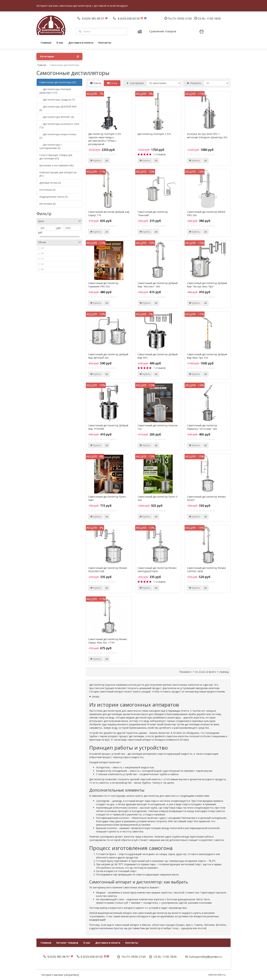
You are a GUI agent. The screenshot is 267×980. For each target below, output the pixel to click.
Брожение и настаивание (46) (56, 165)
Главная (46, 43)
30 (42, 269)
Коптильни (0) (47, 190)
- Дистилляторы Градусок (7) (57, 100)
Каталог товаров (67, 943)
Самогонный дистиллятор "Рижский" (153, 213)
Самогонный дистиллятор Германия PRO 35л (103, 285)
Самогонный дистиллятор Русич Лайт (107, 498)
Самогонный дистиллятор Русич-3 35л (157, 498)
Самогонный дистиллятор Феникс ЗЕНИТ (207, 498)
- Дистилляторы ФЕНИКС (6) (57, 117)
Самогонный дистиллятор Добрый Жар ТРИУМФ (108, 427)
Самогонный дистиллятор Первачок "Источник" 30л (202, 427)
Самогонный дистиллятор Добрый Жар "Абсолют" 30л (158, 285)
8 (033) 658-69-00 (129, 19)
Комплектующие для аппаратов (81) (58, 174)
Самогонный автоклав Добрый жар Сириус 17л (109, 213)
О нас (60, 43)
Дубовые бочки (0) (50, 183)
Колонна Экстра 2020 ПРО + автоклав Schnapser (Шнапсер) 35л (207, 136)
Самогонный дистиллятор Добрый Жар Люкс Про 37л (207, 356)
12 (42, 259)
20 (42, 264)
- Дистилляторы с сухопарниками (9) (51, 146)
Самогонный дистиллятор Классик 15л (158, 427)
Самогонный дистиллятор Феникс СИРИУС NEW (207, 570)
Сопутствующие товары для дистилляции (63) (56, 157)
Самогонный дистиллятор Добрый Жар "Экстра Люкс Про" (207, 285)
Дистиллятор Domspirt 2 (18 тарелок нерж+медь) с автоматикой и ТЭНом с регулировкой (104, 139)
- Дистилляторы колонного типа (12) (59, 126)
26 (42, 248)
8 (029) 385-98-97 (93, 19)
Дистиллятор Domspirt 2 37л (154, 134)
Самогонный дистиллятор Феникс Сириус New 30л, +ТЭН (108, 641)
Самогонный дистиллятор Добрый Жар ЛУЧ (158, 356)
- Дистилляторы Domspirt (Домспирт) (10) (55, 91)
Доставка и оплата (81, 43)
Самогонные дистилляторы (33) (58, 82)
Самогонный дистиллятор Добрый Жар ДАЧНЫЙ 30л (108, 356)
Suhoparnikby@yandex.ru (205, 957)
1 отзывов (159, 154)
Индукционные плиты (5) (54, 197)
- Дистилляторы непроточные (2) (58, 136)
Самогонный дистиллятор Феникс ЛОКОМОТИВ (108, 570)
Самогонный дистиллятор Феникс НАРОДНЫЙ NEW (157, 570)
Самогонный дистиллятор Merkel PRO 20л (206, 213)
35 (42, 253)
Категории (59, 56)
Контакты (105, 43)
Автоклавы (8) (48, 204)
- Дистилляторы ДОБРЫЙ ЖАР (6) (58, 108)
